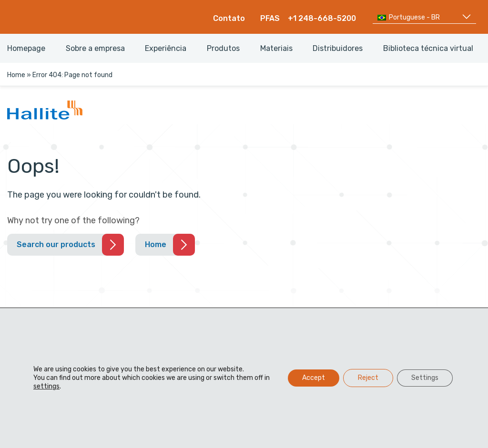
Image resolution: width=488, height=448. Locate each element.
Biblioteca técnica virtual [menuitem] (428, 49)
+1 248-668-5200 (322, 18)
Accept (314, 378)
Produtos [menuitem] (223, 49)
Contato (229, 18)
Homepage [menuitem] (26, 49)
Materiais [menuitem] (276, 49)
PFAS (270, 18)
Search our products (56, 244)
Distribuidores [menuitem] (338, 49)
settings (46, 386)
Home (16, 75)
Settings (425, 378)
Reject (368, 378)
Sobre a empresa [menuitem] (95, 49)
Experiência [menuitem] (166, 49)
